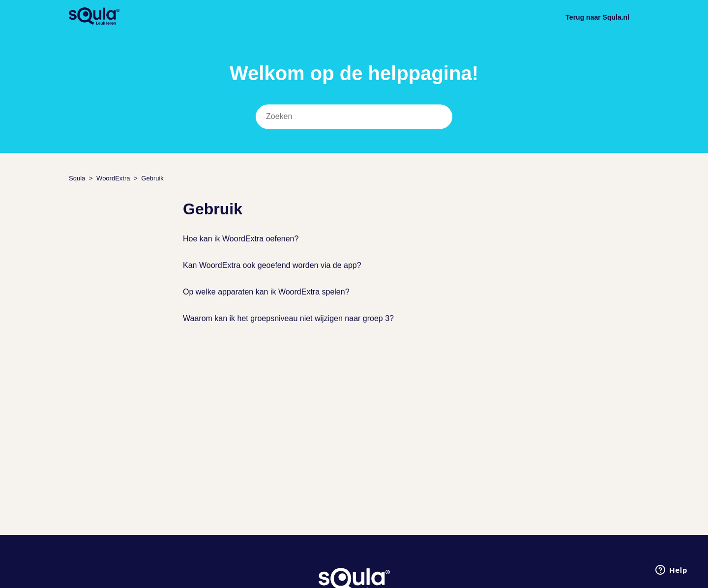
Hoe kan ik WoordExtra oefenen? (241, 239)
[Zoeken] (354, 117)
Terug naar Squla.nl (597, 17)
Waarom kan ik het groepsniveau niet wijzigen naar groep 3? (288, 318)
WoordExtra (113, 178)
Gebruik (152, 178)
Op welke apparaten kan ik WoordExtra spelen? (266, 292)
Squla (77, 178)
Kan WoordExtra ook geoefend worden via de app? (272, 265)
